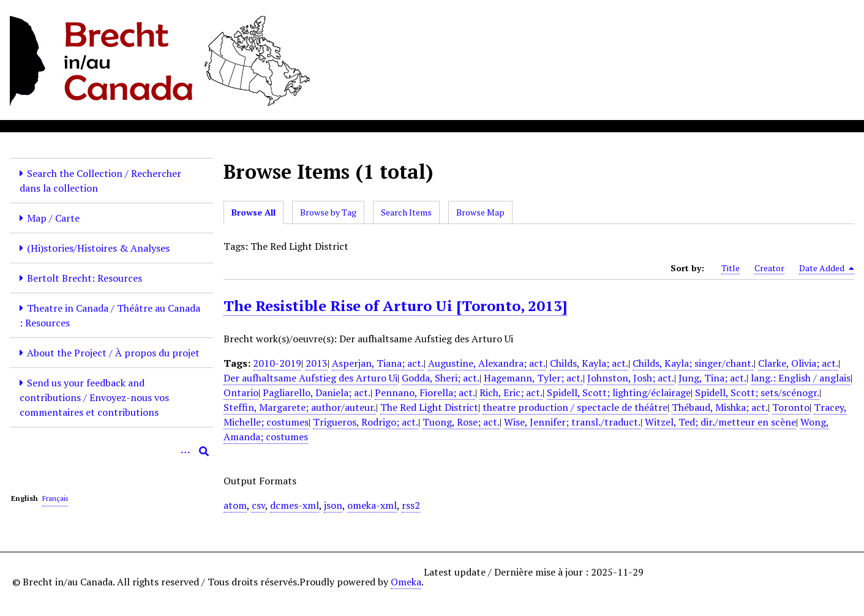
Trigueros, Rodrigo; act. (366, 422)
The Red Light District (429, 407)
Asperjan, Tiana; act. (378, 363)
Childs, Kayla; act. (589, 363)
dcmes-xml (295, 505)
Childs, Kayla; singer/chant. (693, 363)
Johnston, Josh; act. (631, 378)
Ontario (241, 393)
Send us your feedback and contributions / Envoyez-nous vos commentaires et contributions (94, 397)
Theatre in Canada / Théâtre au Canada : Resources (110, 315)
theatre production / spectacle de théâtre (575, 407)
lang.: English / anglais (801, 378)
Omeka (406, 582)
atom (235, 505)
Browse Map (480, 212)
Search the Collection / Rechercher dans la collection (100, 181)
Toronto (791, 407)
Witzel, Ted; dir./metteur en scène (720, 422)
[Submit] (204, 451)
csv (258, 505)
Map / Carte (53, 218)
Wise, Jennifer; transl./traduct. (572, 422)
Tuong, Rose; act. (461, 422)
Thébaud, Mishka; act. (720, 407)
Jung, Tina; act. (712, 378)
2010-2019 (277, 363)
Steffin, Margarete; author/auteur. (300, 407)
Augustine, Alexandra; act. (487, 363)
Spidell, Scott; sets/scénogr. (757, 393)
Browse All (254, 212)
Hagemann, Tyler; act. (533, 378)
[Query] (111, 451)
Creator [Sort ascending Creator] (769, 268)
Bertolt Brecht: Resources (85, 278)
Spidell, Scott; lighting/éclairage (619, 393)
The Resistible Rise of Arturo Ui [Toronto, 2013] (395, 306)
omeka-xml (372, 505)
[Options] (186, 451)
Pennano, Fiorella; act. (425, 393)
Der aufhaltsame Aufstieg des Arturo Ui (310, 378)
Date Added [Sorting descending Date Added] (827, 268)
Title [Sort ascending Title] (731, 268)
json (333, 505)
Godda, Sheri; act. (441, 378)
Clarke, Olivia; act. (798, 363)
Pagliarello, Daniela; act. (317, 393)
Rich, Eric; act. (511, 393)
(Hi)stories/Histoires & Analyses (98, 248)
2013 (317, 363)
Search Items (406, 212)
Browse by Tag (328, 212)
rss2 (411, 505)
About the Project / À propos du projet (113, 353)
